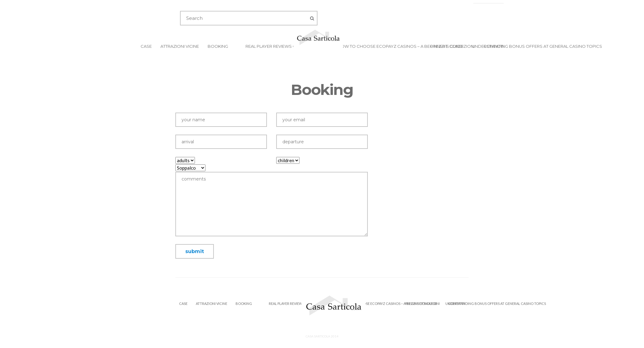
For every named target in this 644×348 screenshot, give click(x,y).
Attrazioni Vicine (180, 46)
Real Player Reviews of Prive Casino (287, 46)
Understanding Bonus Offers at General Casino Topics (537, 46)
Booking (218, 46)
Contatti (494, 46)
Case (146, 46)
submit (195, 251)
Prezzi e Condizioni (453, 46)
